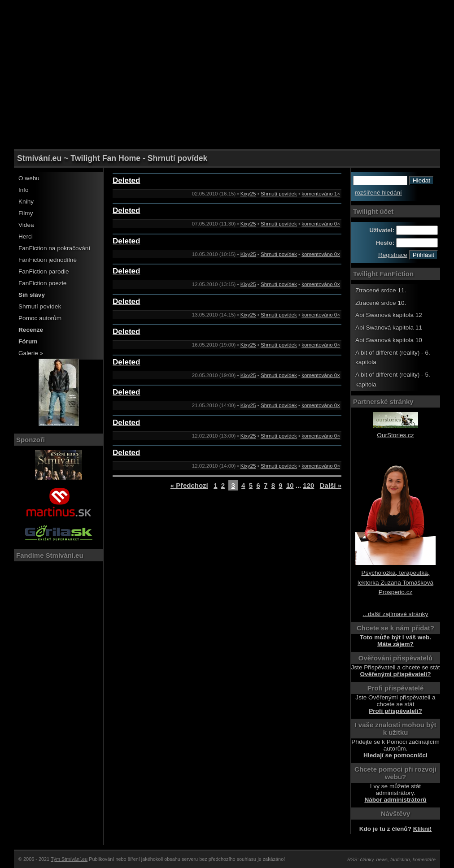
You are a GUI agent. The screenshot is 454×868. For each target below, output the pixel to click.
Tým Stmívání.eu (69, 859)
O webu (29, 178)
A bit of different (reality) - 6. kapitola (393, 358)
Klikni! (423, 829)
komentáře (424, 859)
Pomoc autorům (40, 318)
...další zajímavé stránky (396, 614)
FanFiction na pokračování (54, 248)
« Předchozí (189, 485)
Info (24, 190)
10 (290, 485)
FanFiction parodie (44, 271)
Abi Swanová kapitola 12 (389, 315)
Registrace (393, 255)
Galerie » (31, 353)
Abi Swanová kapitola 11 (389, 328)
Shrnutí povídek (40, 306)
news (382, 859)
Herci (26, 237)
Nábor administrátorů (395, 800)
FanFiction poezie (42, 283)
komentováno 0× (321, 224)
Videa (26, 225)
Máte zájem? (395, 644)
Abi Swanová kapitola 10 (389, 340)
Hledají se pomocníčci (395, 755)
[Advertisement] (227, 20)
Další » (331, 485)
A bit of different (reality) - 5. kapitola (393, 380)
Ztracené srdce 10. (381, 303)
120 (308, 485)
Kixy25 (248, 194)
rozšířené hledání (378, 193)
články (367, 859)
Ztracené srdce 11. (381, 290)
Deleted (126, 180)
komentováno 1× (321, 194)
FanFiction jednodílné (48, 260)
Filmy (26, 213)
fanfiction (400, 859)
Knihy (26, 202)
